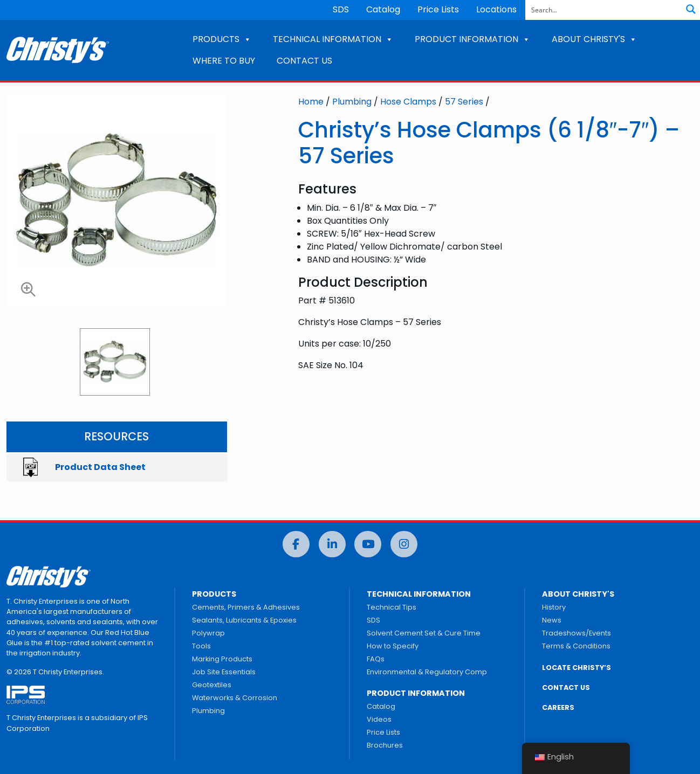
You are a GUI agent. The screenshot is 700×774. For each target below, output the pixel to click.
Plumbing (352, 102)
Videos (379, 719)
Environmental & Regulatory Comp (427, 672)
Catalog (383, 9)
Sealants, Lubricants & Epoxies (244, 620)
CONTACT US (304, 61)
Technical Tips (392, 607)
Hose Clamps (408, 102)
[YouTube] (368, 544)
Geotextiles (212, 685)
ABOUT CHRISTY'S (594, 39)
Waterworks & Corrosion (235, 698)
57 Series (464, 102)
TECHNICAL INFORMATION (333, 39)
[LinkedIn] (332, 544)
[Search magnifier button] (691, 9)
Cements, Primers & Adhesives (246, 607)
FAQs (376, 659)
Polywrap (208, 633)
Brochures (385, 745)
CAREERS (558, 707)
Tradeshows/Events (577, 633)
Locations (496, 9)
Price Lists (438, 9)
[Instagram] (404, 544)
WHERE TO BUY (224, 61)
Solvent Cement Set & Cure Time (424, 633)
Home (311, 102)
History (554, 607)
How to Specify (393, 646)
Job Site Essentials (224, 672)
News (552, 620)
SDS (341, 9)
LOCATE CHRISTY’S (577, 668)
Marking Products (222, 659)
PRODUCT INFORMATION (472, 39)
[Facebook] (296, 544)
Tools (201, 646)
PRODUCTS (222, 39)
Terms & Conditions (576, 646)
